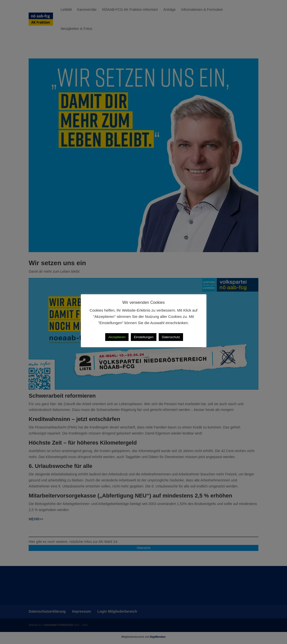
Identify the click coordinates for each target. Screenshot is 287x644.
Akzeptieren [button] (117, 337)
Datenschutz (171, 337)
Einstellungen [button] (144, 337)
